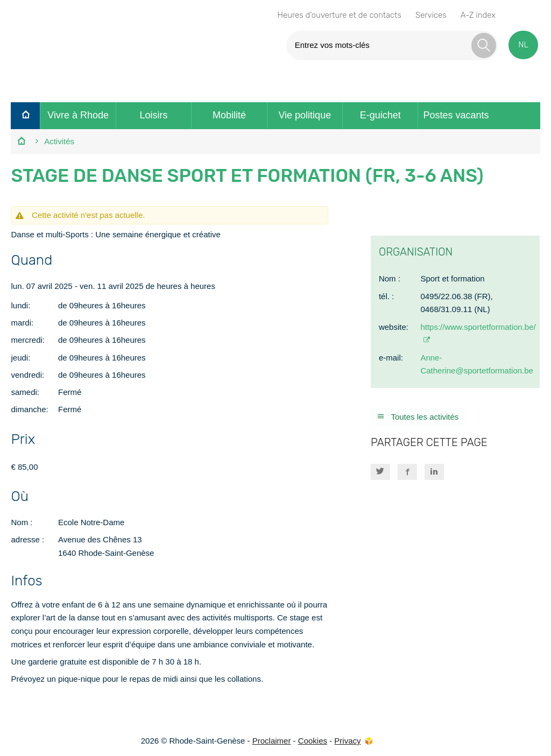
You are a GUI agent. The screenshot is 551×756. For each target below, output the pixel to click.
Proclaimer (272, 741)
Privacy (347, 741)
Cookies (313, 741)
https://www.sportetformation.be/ (478, 327)
